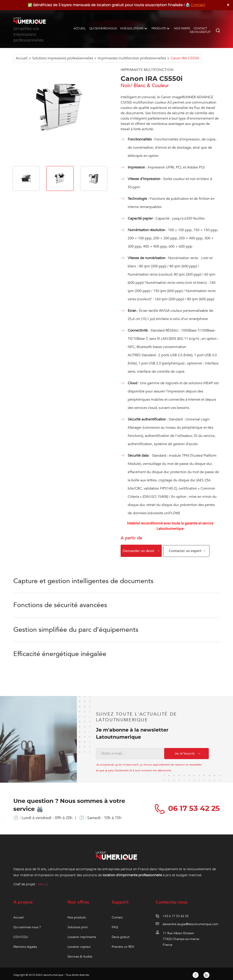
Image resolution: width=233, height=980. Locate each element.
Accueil (22, 58)
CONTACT (200, 29)
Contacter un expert (186, 551)
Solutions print (78, 925)
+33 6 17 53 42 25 (176, 914)
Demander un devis (138, 551)
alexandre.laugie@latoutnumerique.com (190, 922)
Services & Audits (80, 954)
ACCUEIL (80, 29)
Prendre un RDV (123, 944)
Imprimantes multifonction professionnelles (132, 58)
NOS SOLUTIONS (132, 29)
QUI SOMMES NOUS (103, 29)
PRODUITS (159, 29)
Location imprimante (82, 935)
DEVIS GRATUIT (200, 32)
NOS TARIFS (182, 29)
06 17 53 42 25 (188, 806)
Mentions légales (25, 944)
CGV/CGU (21, 935)
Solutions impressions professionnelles (63, 58)
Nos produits (77, 915)
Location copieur (79, 944)
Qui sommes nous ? (27, 925)
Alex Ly (43, 882)
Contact (198, 5)
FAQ (115, 925)
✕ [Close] (228, 5)
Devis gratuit (121, 935)
